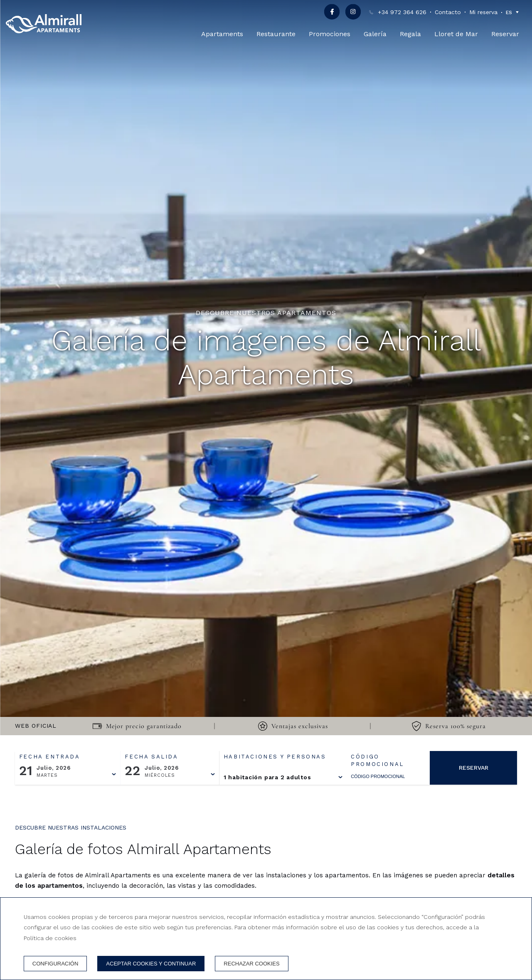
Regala (410, 34)
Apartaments (222, 34)
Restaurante (276, 34)
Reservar (505, 34)
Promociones (330, 34)
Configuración (55, 964)
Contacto (448, 12)
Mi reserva (483, 12)
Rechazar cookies (251, 964)
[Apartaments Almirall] (44, 24)
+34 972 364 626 (402, 12)
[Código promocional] (384, 776)
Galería (375, 34)
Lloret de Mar (456, 34)
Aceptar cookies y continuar (151, 964)
